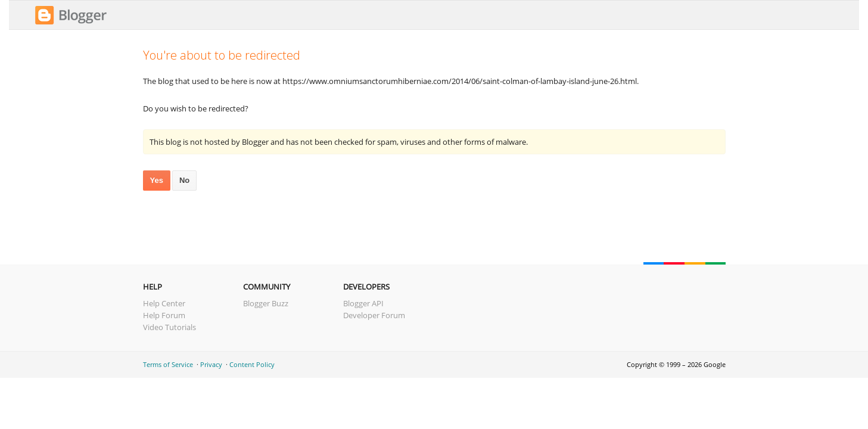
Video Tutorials (169, 327)
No (184, 180)
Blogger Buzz (266, 303)
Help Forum (164, 315)
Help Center (164, 303)
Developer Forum (374, 315)
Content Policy (252, 364)
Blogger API (363, 303)
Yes (157, 180)
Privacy (211, 364)
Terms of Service (168, 364)
